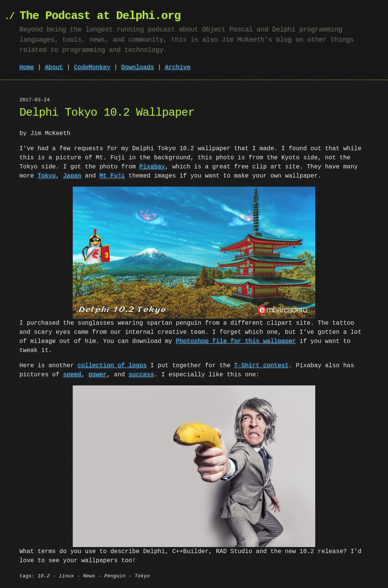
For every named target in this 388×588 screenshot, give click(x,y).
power (98, 375)
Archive (178, 68)
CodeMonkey (92, 68)
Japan (72, 176)
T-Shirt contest (261, 366)
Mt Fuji (112, 176)
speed (72, 375)
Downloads (138, 68)
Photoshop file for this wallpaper (225, 341)
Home (27, 68)
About (54, 68)
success (141, 375)
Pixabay (152, 167)
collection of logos (112, 366)
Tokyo (47, 176)
